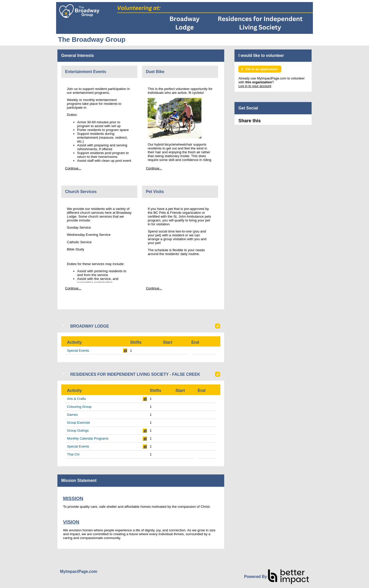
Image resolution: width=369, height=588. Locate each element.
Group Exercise (79, 423)
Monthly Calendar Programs (88, 438)
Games (73, 415)
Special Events (78, 351)
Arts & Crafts (77, 399)
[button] (218, 326)
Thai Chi (73, 454)
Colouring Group (79, 407)
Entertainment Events (86, 72)
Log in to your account (255, 86)
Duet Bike (155, 72)
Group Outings (78, 430)
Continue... (73, 168)
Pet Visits (155, 192)
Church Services (81, 192)
